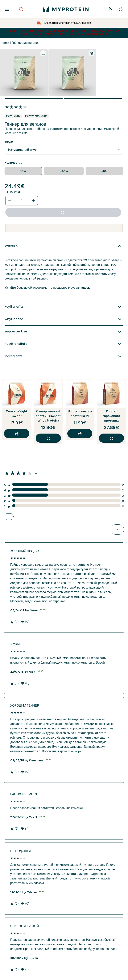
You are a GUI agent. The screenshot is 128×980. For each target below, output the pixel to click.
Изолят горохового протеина (111, 416)
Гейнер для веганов (25, 43)
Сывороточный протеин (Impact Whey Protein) (48, 416)
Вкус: (9, 142)
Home (5, 43)
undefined (64, 150)
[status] (22, 200)
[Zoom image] (43, 53)
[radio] (23, 171)
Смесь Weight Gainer (17, 414)
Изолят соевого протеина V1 (80, 414)
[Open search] (21, 9)
